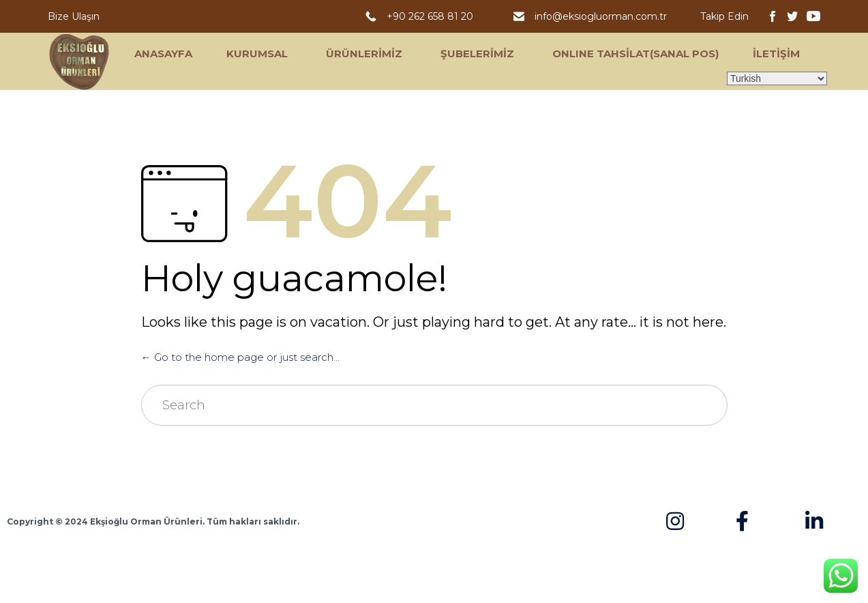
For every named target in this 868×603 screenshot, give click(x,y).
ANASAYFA (163, 54)
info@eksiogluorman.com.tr (602, 16)
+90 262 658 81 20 (433, 16)
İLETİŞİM (776, 54)
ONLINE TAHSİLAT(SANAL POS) (635, 54)
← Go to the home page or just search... (240, 357)
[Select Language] (777, 78)
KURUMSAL (257, 54)
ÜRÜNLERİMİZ (364, 54)
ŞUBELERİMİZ (477, 54)
